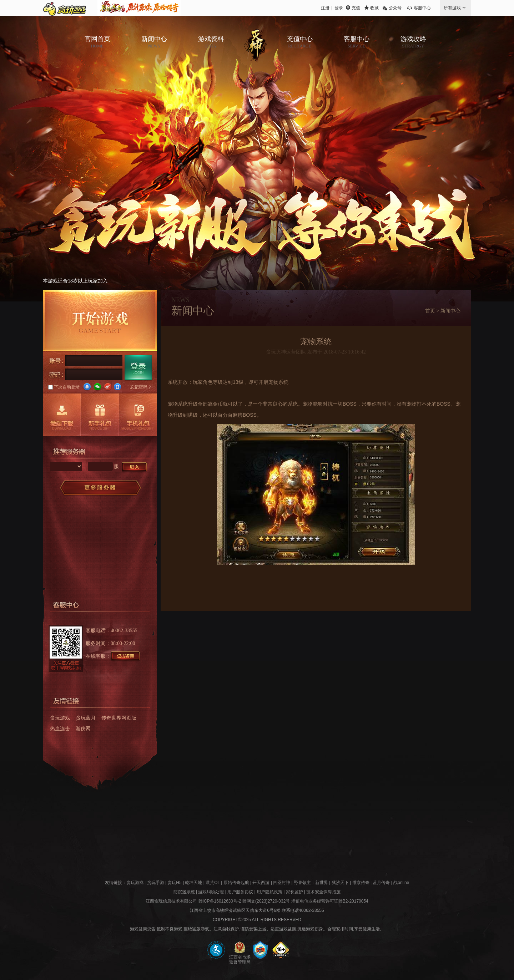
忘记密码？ (141, 387)
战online (401, 883)
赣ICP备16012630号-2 (220, 901)
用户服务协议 (240, 892)
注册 (325, 8)
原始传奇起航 (236, 883)
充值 (356, 8)
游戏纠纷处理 (211, 892)
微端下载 (62, 415)
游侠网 (83, 729)
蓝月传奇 (381, 883)
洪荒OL (213, 883)
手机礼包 (138, 415)
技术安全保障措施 (323, 892)
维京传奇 (361, 883)
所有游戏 (452, 8)
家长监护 (294, 892)
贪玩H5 (174, 883)
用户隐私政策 (269, 892)
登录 (339, 8)
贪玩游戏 (60, 718)
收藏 (374, 8)
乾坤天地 (193, 883)
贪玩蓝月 (86, 718)
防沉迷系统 (184, 892)
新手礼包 (100, 415)
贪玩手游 (156, 883)
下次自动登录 (64, 387)
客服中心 (422, 8)
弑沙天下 (340, 883)
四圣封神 (282, 883)
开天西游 (261, 883)
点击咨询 (126, 656)
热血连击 (60, 729)
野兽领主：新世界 (311, 883)
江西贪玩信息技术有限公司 (171, 901)
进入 (135, 467)
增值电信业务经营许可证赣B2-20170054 (330, 901)
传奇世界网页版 (119, 718)
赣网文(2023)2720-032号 (266, 901)
